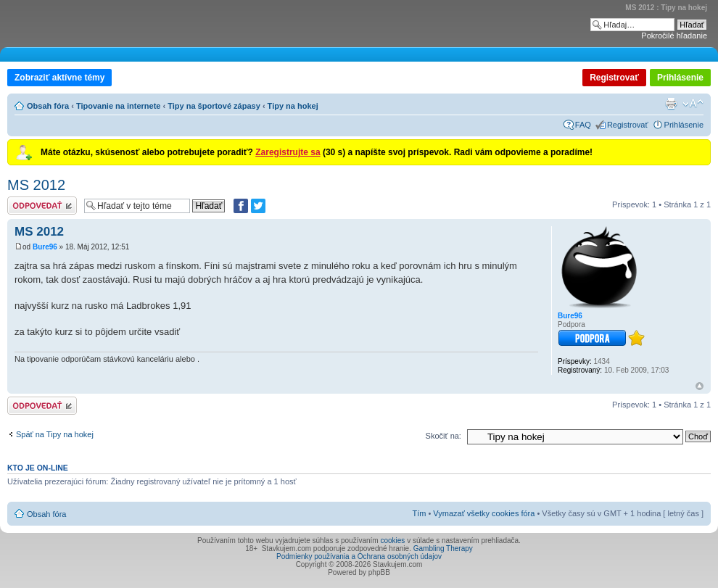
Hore (700, 386)
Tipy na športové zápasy (214, 106)
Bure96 (45, 247)
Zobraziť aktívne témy (59, 78)
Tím (419, 513)
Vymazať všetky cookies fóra (484, 513)
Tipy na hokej (293, 106)
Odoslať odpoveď (42, 206)
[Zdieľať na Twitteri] (258, 206)
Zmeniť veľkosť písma (693, 104)
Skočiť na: (443, 436)
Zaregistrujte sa (288, 152)
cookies (392, 541)
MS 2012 (36, 185)
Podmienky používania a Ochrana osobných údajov (359, 556)
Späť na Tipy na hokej (55, 434)
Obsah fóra (48, 106)
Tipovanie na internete (119, 106)
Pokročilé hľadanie (674, 36)
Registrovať (614, 78)
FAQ (583, 125)
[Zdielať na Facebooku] (241, 206)
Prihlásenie (680, 78)
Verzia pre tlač (671, 104)
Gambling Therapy (443, 548)
